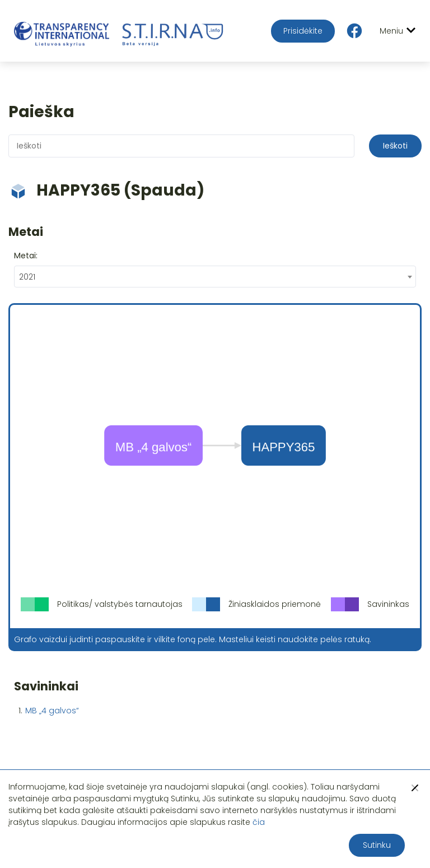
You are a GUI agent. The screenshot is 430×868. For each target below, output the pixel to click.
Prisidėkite (303, 31)
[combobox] (215, 277)
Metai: (26, 256)
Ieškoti (395, 146)
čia (259, 822)
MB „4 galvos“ (52, 711)
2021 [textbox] (27, 277)
